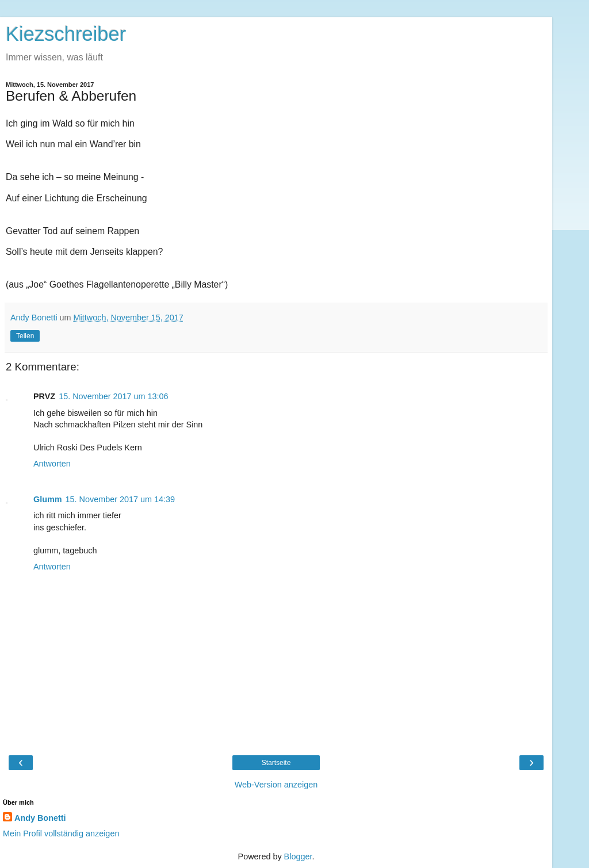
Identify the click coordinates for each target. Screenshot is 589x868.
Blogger (298, 856)
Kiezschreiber (66, 34)
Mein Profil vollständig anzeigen (61, 833)
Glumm (48, 499)
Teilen (25, 336)
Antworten (52, 464)
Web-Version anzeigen (276, 785)
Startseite (276, 763)
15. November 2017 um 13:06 (113, 396)
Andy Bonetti (40, 818)
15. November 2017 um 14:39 (120, 499)
